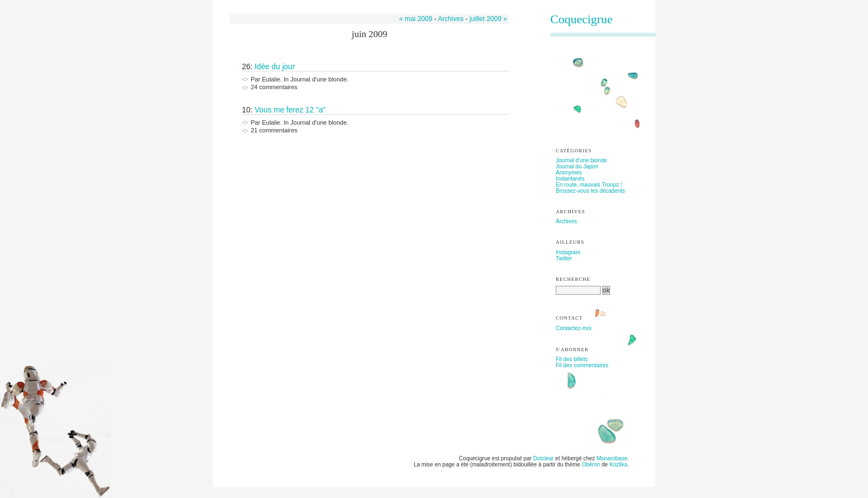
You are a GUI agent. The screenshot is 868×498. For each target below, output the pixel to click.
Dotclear (543, 458)
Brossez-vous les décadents (590, 191)
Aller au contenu (244, 3)
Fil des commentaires (582, 365)
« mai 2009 (416, 19)
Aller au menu (285, 3)
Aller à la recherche (330, 3)
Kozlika (618, 464)
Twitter (564, 258)
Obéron (591, 464)
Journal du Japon (577, 166)
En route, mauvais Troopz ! (589, 185)
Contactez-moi (573, 328)
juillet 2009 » (488, 19)
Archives (451, 19)
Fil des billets (572, 359)
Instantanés (570, 179)
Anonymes (569, 173)
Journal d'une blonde (582, 160)
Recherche (573, 279)
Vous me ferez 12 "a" (290, 110)
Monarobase (612, 458)
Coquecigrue (581, 19)
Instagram (568, 252)
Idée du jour (275, 67)
